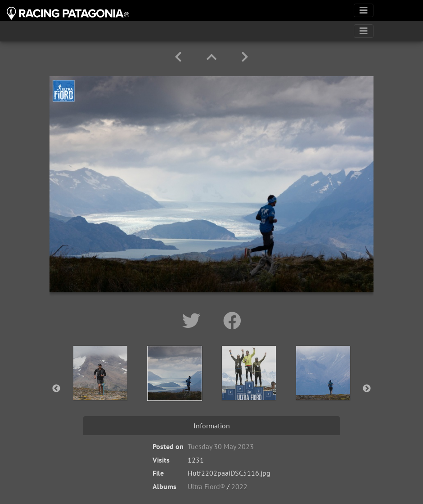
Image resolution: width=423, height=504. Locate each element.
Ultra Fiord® (206, 486)
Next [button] (367, 389)
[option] (100, 387)
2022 (239, 486)
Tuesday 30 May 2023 (221, 446)
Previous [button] (56, 389)
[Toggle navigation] (364, 10)
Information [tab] (212, 426)
